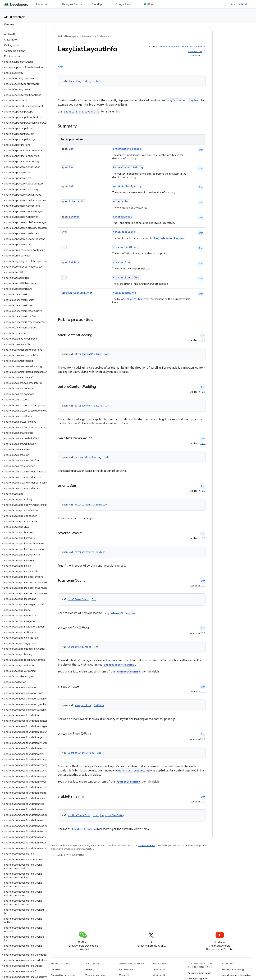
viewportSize (122, 262)
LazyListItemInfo (80, 293)
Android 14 (159, 975)
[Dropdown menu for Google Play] (135, 4)
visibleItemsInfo (125, 293)
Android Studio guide (199, 973)
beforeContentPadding (128, 167)
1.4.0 (203, 443)
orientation (121, 201)
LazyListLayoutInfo (89, 81)
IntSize (74, 262)
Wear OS (124, 975)
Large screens (127, 969)
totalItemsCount (124, 232)
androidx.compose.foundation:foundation (182, 47)
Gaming (90, 969)
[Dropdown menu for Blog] (157, 4)
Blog (150, 4)
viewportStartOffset (127, 277)
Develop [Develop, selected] (97, 4)
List (64, 293)
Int (71, 149)
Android (55, 969)
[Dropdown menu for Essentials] (53, 4)
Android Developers (68, 36)
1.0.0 (203, 56)
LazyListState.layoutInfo (82, 112)
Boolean (74, 217)
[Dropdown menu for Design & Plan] (83, 4)
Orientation (77, 201)
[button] (23, 62)
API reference (15, 17)
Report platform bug (233, 969)
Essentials (42, 4)
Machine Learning (95, 975)
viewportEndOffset (125, 247)
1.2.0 (203, 340)
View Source (195, 51)
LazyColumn (174, 100)
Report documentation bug (237, 975)
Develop (86, 36)
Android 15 (159, 969)
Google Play (123, 4)
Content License (147, 845)
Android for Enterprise (63, 975)
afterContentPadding (127, 149)
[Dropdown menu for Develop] (107, 4)
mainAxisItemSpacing (127, 186)
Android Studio (240, 4)
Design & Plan (70, 4)
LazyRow (193, 100)
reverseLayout (122, 217)
